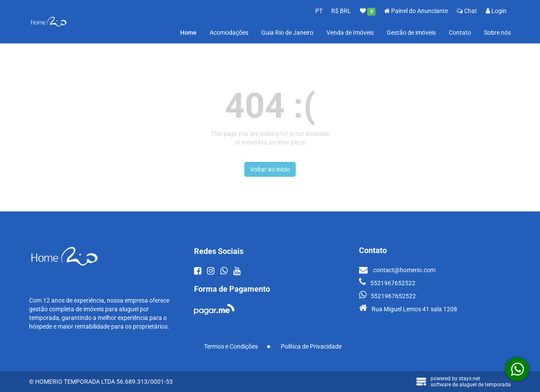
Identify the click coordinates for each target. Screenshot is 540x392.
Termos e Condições (231, 346)
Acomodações (229, 33)
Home (188, 33)
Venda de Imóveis (350, 33)
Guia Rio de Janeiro (287, 33)
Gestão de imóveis (411, 33)
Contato (460, 33)
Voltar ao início (270, 169)
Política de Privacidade (311, 346)
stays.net (469, 379)
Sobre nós (497, 33)
